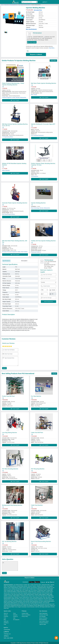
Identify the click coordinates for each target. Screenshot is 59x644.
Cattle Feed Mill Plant (37, 433)
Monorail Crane (44, 596)
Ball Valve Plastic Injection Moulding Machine (44, 83)
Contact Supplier (32, 42)
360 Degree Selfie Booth (45, 607)
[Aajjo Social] (47, 582)
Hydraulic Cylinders (28, 593)
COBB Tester (50, 596)
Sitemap (6, 615)
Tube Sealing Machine (12, 586)
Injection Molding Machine (38, 203)
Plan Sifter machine (48, 599)
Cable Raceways (14, 600)
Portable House (32, 589)
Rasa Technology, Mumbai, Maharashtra (41, 208)
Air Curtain (27, 599)
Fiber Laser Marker (47, 597)
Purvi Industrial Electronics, (37, 135)
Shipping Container (41, 592)
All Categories (16, 620)
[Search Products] (22, 2)
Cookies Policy (25, 613)
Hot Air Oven (13, 593)
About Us (6, 613)
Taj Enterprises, (35, 176)
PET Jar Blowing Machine (9, 541)
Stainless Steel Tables (42, 586)
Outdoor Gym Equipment (28, 605)
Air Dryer (41, 601)
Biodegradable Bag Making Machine (12, 505)
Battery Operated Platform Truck (10, 607)
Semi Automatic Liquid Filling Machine (31, 601)
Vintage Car (52, 605)
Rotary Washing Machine (29, 594)
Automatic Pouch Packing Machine (15, 601)
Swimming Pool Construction (46, 604)
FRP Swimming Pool (35, 604)
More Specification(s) (31, 29)
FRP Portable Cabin (26, 590)
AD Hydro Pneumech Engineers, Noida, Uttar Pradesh (15, 252)
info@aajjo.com (7, 634)
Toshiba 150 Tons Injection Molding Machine (43, 241)
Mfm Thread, (34, 95)
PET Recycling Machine (38, 469)
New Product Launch (44, 621)
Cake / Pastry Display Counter (36, 597)
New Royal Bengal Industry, (9, 214)
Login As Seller (43, 624)
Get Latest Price (38, 10)
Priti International (37, 33)
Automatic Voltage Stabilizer (14, 596)
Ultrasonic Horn (7, 600)
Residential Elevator (42, 588)
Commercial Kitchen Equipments (36, 599)
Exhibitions (6, 623)
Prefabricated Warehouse (22, 592)
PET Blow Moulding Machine (10, 469)
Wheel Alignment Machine (37, 603)
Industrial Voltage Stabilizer (40, 594)
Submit (4, 368)
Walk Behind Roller (46, 585)
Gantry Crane (32, 596)
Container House (49, 592)
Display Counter (22, 588)
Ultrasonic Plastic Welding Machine (26, 600)
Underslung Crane (24, 596)
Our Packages (43, 616)
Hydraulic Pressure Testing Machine (22, 597)
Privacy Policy (25, 616)
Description (24, 261)
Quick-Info (6, 621)
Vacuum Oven (7, 593)
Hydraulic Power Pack (37, 593)
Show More (53, 61)
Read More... (52, 48)
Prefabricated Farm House (42, 589)
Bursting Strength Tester (9, 597)
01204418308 (7, 630)
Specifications (6, 261)
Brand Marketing (43, 620)
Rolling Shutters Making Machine (11, 603)
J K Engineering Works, (8, 137)
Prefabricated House (32, 592)
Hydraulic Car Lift (50, 588)
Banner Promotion (43, 618)
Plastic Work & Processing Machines (11, 5)
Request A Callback (29, 578)
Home (2, 5)
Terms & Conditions (26, 615)
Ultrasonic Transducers (38, 600)
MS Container (34, 590)
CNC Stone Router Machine (17, 594)
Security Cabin (26, 589)
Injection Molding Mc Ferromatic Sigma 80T (43, 124)
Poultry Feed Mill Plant (8, 396)
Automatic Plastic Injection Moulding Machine (15, 203)
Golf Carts (47, 605)
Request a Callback (36, 54)
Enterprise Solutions (44, 623)
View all (54, 373)
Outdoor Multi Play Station (36, 585)
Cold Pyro (37, 607)
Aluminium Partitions (32, 586)
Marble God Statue (15, 599)
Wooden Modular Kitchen (49, 601)
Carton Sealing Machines (13, 588)
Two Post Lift (28, 603)
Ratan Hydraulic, (6, 170)
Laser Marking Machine (18, 585)
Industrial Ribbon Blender (22, 586)
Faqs (5, 624)
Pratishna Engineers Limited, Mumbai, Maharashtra (14, 97)
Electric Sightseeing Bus (39, 605)
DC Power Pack (20, 593)
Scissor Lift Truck (7, 589)
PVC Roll (22, 599)
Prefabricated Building (11, 592)
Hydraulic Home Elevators (32, 588)
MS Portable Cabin (18, 590)
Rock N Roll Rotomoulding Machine (41, 541)
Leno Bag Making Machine (10, 433)
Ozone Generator (31, 607)
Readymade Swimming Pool (17, 605)
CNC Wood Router (46, 593)
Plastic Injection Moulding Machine (24, 5)
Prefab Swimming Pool (25, 604)
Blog (5, 620)
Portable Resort (10, 590)
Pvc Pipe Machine (36, 396)
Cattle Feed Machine (37, 505)
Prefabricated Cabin (42, 590)
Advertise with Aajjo (44, 615)
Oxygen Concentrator (22, 607)
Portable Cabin (27, 585)
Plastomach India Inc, (36, 252)
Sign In (45, 2)
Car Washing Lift (21, 603)
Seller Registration (43, 613)
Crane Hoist (37, 596)
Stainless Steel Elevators (17, 589)
